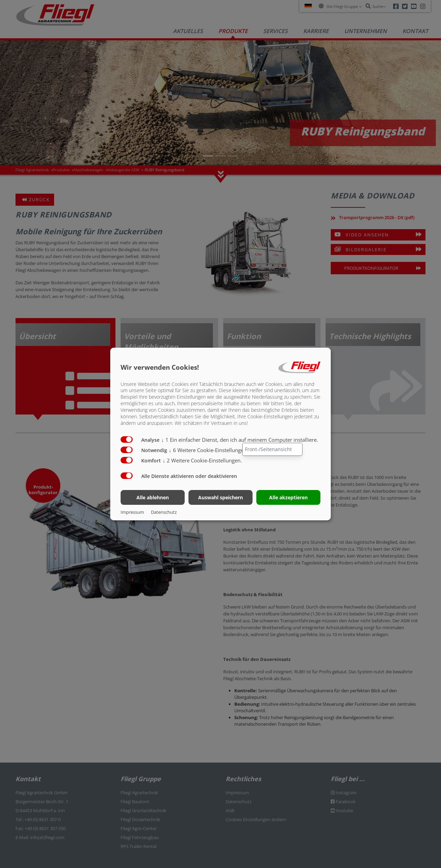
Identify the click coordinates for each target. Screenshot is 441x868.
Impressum (132, 512)
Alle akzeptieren (288, 497)
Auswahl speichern (220, 497)
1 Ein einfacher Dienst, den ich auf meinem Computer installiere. (240, 440)
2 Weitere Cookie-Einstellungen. (202, 460)
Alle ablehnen (153, 497)
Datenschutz (164, 512)
